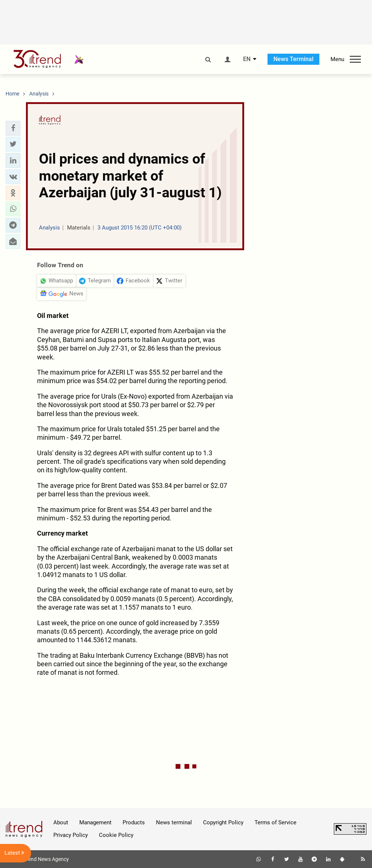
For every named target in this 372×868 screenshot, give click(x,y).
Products (134, 822)
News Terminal (293, 59)
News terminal (174, 822)
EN (247, 59)
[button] (13, 128)
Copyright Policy (223, 822)
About (61, 822)
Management (95, 822)
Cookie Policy (116, 835)
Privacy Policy (71, 835)
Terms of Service (275, 822)
